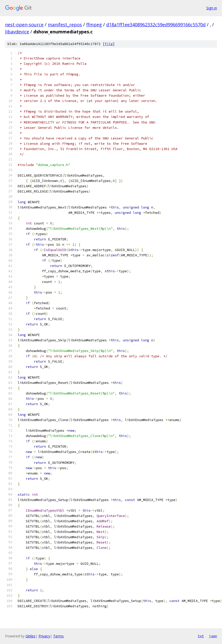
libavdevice (17, 32)
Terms (58, 636)
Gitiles (30, 636)
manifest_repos (65, 25)
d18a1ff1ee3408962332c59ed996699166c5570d (156, 25)
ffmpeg (94, 25)
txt (201, 636)
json (213, 636)
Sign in (212, 8)
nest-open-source (24, 25)
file (109, 44)
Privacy (44, 636)
